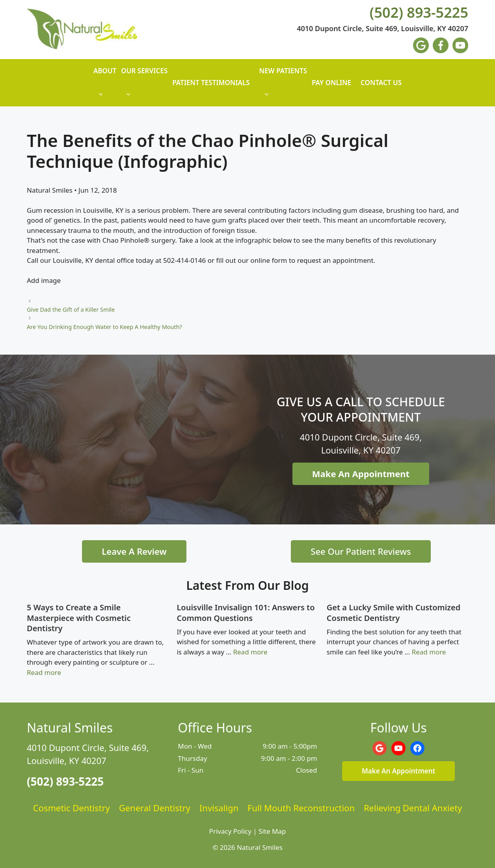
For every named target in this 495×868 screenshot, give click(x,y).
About (105, 86)
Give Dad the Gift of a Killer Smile (71, 309)
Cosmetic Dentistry (72, 808)
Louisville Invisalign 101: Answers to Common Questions (246, 613)
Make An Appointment (361, 474)
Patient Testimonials (211, 83)
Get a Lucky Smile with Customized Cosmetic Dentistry (394, 613)
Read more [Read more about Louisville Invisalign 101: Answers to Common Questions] (250, 652)
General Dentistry (155, 808)
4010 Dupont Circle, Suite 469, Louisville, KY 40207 (382, 29)
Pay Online (331, 83)
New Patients (283, 86)
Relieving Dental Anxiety (413, 808)
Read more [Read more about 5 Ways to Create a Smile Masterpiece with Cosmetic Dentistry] (44, 672)
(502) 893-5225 (419, 13)
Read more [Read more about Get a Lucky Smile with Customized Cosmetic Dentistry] (429, 652)
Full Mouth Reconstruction (301, 808)
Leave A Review (134, 551)
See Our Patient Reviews (361, 551)
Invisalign (219, 808)
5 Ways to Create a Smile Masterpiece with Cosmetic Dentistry (79, 618)
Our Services (144, 86)
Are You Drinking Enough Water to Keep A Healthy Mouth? (104, 327)
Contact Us (381, 83)
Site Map (272, 831)
